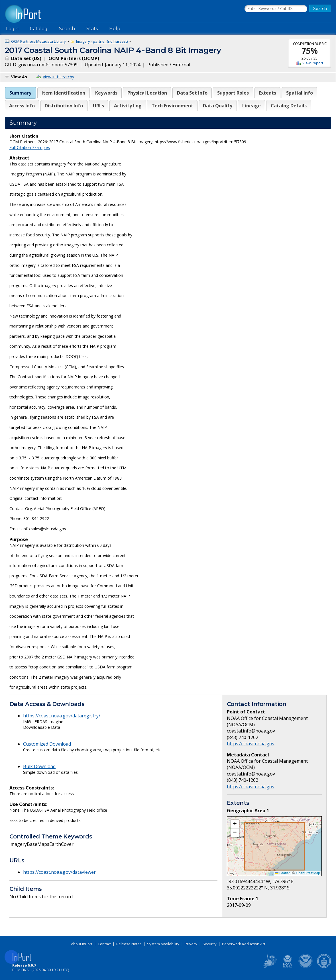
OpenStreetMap (308, 873)
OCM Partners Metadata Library (38, 41)
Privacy (191, 944)
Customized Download (47, 744)
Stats (92, 29)
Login (12, 29)
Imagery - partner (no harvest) (102, 41)
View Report (313, 63)
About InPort (82, 944)
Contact (104, 944)
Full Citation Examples (30, 147)
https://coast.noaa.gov (251, 744)
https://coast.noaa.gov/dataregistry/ (62, 716)
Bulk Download (39, 766)
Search (67, 29)
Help (115, 29)
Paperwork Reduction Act (244, 944)
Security (210, 944)
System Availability (163, 944)
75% (310, 51)
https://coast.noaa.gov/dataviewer (59, 872)
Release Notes (129, 944)
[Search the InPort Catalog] (276, 9)
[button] (235, 824)
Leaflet (282, 873)
